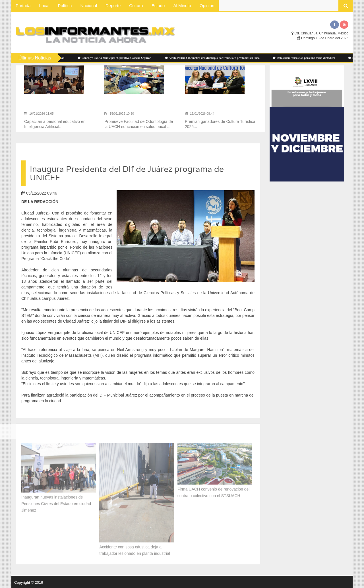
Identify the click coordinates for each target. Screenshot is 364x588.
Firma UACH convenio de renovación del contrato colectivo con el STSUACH (214, 491)
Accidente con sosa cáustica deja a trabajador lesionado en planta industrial (135, 548)
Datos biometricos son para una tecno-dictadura (307, 58)
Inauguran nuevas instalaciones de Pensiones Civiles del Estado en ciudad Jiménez (56, 502)
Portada (23, 6)
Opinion (207, 6)
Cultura (136, 6)
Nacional (89, 6)
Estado (158, 6)
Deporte (113, 6)
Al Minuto (182, 6)
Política (65, 6)
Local (44, 6)
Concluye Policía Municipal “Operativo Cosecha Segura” (117, 58)
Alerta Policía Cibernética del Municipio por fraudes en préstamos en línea (215, 58)
